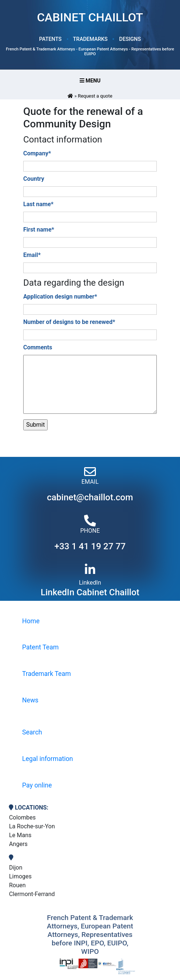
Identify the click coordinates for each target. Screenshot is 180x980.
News (30, 700)
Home (31, 621)
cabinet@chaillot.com (90, 497)
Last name (38, 204)
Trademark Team (46, 674)
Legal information (48, 759)
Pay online (37, 785)
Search (32, 732)
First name (39, 230)
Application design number (60, 297)
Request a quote (95, 96)
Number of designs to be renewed (69, 322)
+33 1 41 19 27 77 (90, 546)
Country (34, 179)
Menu (90, 81)
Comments (38, 347)
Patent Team (40, 647)
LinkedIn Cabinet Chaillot (90, 592)
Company (37, 153)
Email (32, 255)
